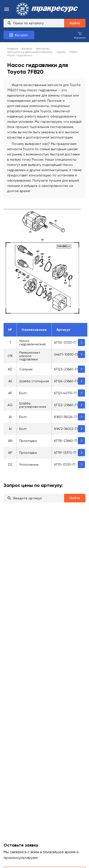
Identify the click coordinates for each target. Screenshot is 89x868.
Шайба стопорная (34, 381)
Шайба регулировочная (33, 405)
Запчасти (42, 49)
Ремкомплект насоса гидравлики (30, 356)
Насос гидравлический (32, 342)
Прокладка (28, 441)
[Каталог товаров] (19, 35)
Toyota (61, 52)
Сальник (26, 369)
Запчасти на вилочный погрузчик (30, 52)
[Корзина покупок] (80, 35)
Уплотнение (29, 465)
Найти (75, 23)
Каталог (27, 49)
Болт (23, 393)
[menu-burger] (7, 10)
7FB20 (73, 52)
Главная (13, 49)
